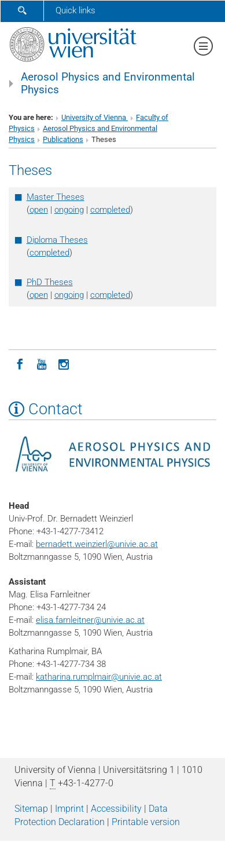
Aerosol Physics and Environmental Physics (108, 83)
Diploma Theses (57, 240)
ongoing (69, 210)
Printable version (146, 822)
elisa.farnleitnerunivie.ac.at (90, 620)
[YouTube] (42, 363)
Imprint (69, 809)
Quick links (75, 10)
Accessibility (116, 809)
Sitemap (31, 809)
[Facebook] (20, 363)
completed (110, 210)
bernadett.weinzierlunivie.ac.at (97, 544)
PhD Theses (50, 282)
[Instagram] (64, 363)
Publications (63, 139)
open (39, 210)
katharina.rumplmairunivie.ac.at (99, 677)
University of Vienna (95, 117)
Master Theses (56, 197)
